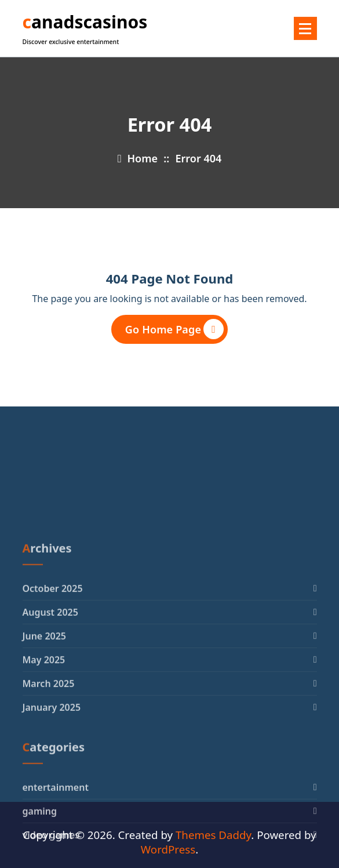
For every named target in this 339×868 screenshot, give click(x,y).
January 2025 (52, 779)
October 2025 (53, 660)
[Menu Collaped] (305, 28)
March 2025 (49, 755)
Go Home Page (174, 329)
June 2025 (45, 707)
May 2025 (44, 731)
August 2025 (50, 684)
